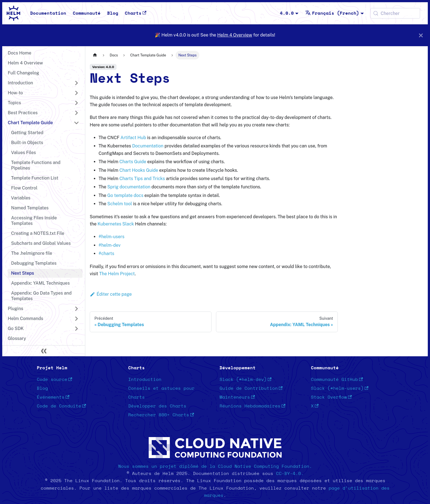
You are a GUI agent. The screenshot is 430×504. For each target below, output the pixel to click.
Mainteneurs (237, 397)
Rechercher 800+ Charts (161, 415)
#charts (106, 254)
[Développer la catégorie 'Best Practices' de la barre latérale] (76, 113)
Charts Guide (133, 162)
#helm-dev (110, 245)
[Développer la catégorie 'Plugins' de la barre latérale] (76, 309)
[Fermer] (421, 35)
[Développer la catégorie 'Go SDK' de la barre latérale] (76, 329)
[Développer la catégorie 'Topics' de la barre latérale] (76, 103)
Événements (53, 397)
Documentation (48, 13)
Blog (113, 13)
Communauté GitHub (337, 380)
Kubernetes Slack (116, 224)
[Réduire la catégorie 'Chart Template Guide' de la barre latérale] (76, 123)
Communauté (87, 13)
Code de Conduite (61, 406)
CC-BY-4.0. (290, 474)
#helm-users (111, 237)
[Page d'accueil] (95, 55)
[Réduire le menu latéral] (44, 351)
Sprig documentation (129, 187)
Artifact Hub (133, 138)
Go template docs (125, 195)
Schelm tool (120, 204)
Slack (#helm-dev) (246, 380)
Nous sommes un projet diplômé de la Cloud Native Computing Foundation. (215, 466)
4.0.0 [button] (287, 13)
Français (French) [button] (332, 13)
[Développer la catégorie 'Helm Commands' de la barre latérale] (76, 319)
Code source (55, 380)
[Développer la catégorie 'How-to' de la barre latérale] (76, 93)
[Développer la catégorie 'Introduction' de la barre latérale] (76, 83)
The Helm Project (117, 274)
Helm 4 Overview (235, 35)
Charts (136, 13)
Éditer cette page (111, 294)
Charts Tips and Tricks (142, 179)
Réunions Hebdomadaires (253, 406)
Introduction (145, 380)
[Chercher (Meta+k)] (395, 13)
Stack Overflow (331, 397)
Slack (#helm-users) (340, 388)
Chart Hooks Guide (139, 170)
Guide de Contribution (251, 388)
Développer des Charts (157, 406)
